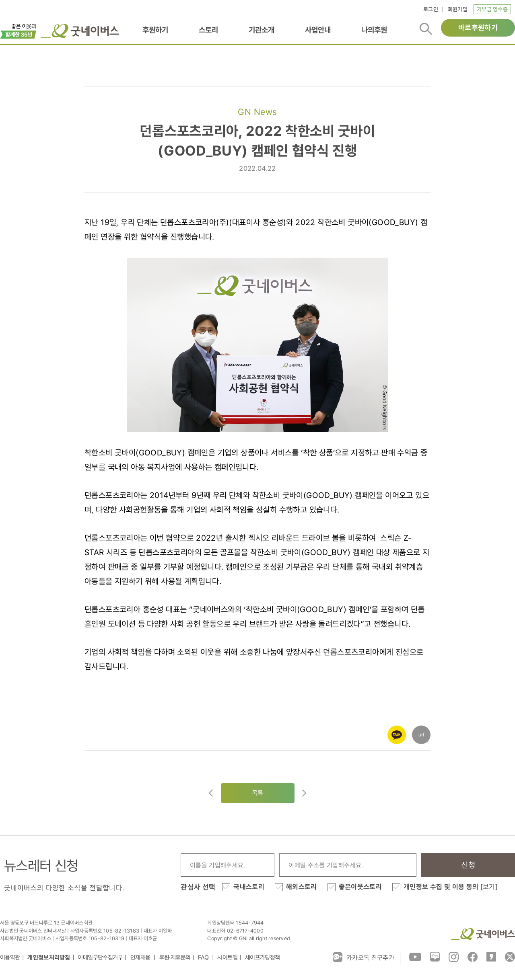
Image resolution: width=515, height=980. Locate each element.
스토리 (208, 30)
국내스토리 (249, 887)
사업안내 (318, 30)
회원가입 (458, 9)
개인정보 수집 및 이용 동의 (451, 887)
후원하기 (155, 30)
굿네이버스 (483, 934)
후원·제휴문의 (175, 957)
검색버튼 (426, 29)
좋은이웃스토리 (360, 887)
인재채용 (141, 957)
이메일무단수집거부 (100, 957)
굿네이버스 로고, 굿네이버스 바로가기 (80, 31)
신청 (468, 865)
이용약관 (10, 957)
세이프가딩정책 (263, 957)
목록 (258, 793)
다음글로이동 (304, 793)
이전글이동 (211, 793)
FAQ (204, 957)
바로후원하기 (478, 28)
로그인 (431, 9)
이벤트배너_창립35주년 (18, 30)
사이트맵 (227, 957)
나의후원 (374, 30)
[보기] (489, 887)
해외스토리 (302, 887)
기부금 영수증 (492, 9)
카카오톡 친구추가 (364, 957)
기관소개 (262, 30)
